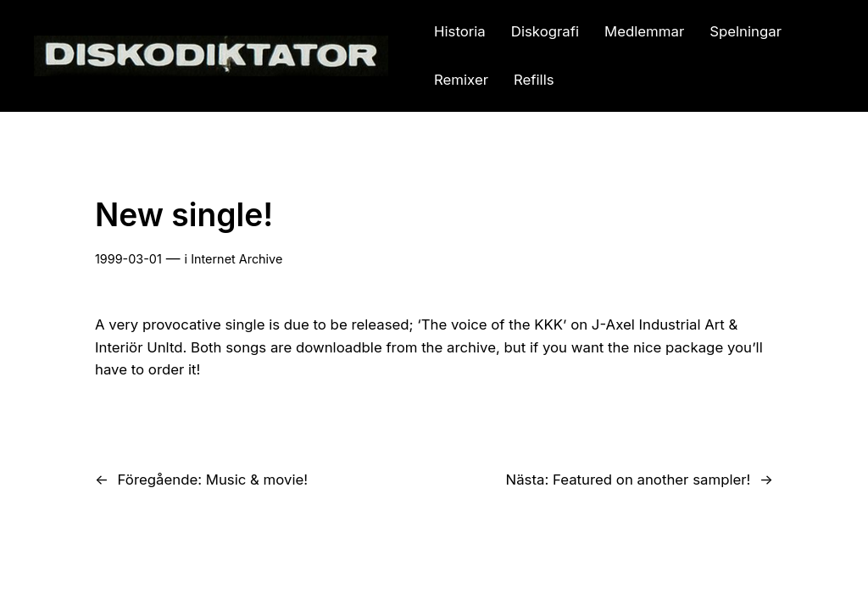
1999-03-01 (128, 259)
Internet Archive (236, 259)
